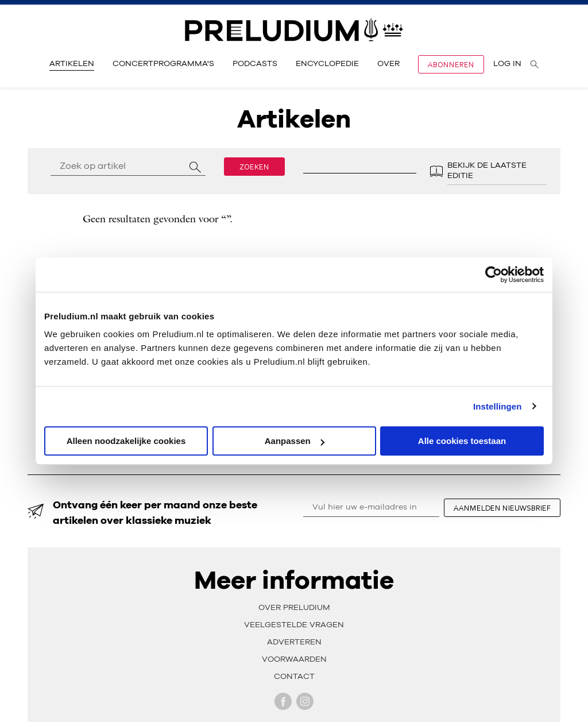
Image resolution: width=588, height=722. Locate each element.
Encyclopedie (327, 64)
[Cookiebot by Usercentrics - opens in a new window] (494, 275)
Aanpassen (295, 441)
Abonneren (451, 64)
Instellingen (498, 406)
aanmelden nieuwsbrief (502, 508)
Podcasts (255, 64)
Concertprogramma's (163, 64)
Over (388, 64)
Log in (507, 64)
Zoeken (254, 167)
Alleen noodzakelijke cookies (126, 441)
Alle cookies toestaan (462, 441)
